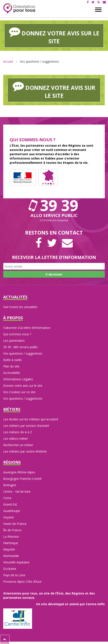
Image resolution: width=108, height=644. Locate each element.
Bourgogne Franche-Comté (22, 479)
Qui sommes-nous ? (17, 334)
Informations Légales (18, 379)
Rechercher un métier (18, 445)
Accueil (8, 61)
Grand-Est (10, 504)
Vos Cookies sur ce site (19, 392)
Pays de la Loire (14, 575)
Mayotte (9, 549)
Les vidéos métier (16, 439)
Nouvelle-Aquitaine (16, 562)
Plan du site (11, 366)
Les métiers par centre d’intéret (25, 451)
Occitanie (10, 569)
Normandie (11, 556)
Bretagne (10, 485)
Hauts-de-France (15, 524)
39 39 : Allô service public (21, 347)
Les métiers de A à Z (18, 432)
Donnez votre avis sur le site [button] (54, 35)
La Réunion (11, 536)
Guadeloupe (12, 511)
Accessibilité (12, 373)
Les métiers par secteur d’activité (26, 426)
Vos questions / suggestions (23, 353)
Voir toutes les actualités (20, 307)
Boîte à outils (12, 360)
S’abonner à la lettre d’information (27, 328)
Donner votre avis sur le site (23, 386)
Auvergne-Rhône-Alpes (19, 472)
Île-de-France (12, 530)
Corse (7, 498)
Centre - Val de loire (17, 491)
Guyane (8, 517)
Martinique (11, 543)
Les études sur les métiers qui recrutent (31, 419)
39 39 (54, 205)
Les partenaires (14, 341)
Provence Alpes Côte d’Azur (22, 582)
